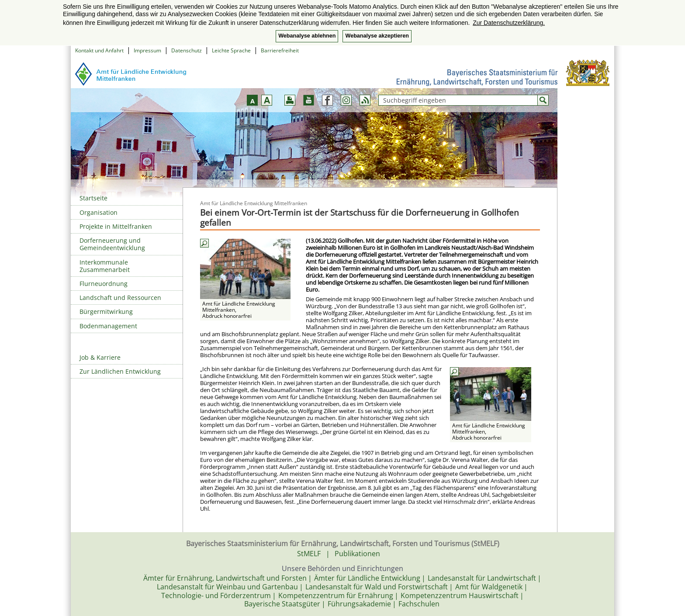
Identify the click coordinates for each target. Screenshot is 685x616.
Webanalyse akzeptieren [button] (377, 36)
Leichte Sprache (231, 50)
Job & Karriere (100, 357)
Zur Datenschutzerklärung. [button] (509, 23)
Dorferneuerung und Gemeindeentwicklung (112, 244)
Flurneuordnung (104, 284)
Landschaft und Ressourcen (120, 298)
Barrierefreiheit (280, 50)
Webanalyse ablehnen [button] (307, 36)
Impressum (147, 50)
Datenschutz (187, 50)
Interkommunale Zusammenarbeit (105, 266)
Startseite (93, 198)
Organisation (99, 212)
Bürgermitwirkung (106, 311)
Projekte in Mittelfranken (116, 226)
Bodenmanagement (108, 326)
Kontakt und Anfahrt (99, 50)
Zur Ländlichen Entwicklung (120, 371)
